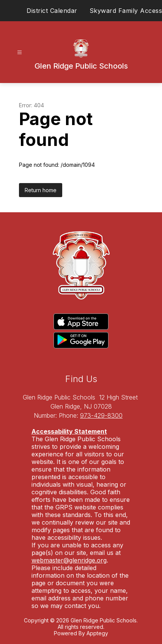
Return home (41, 190)
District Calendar (52, 11)
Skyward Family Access (126, 11)
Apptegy (97, 633)
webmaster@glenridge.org (69, 560)
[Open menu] (20, 52)
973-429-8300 (101, 415)
